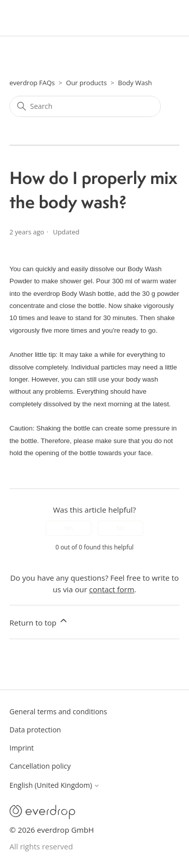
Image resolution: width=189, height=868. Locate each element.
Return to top (39, 622)
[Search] (85, 106)
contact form (112, 589)
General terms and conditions (58, 711)
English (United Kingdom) (55, 785)
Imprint (22, 748)
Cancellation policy (40, 766)
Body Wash (135, 83)
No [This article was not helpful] (120, 528)
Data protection (35, 730)
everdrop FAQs (32, 83)
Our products (86, 83)
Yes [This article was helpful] (68, 528)
